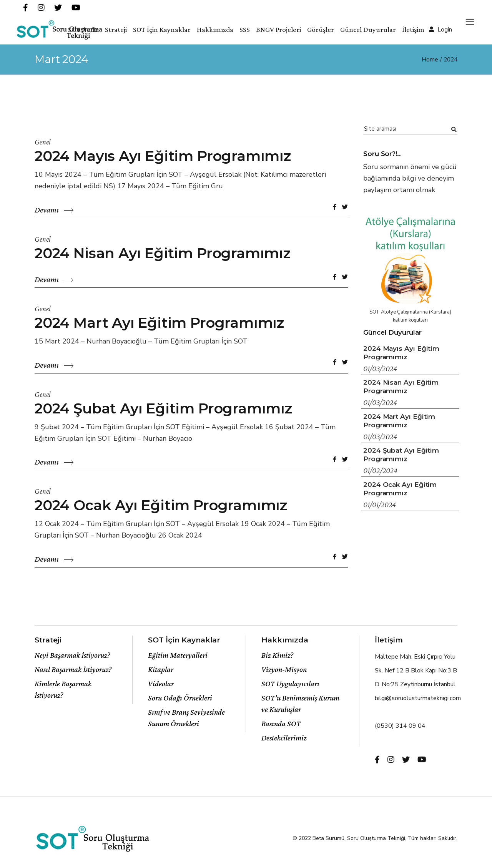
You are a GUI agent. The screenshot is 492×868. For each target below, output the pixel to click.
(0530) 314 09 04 (400, 726)
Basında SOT (281, 724)
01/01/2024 (380, 505)
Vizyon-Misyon (284, 669)
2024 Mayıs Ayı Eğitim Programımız (163, 156)
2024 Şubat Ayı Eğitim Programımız (163, 408)
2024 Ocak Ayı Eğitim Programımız (161, 505)
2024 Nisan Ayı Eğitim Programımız (163, 253)
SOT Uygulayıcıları (290, 684)
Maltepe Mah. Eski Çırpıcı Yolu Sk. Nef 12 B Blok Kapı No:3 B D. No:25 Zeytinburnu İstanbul (416, 671)
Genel (43, 142)
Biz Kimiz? (277, 655)
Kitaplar (161, 669)
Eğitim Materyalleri (178, 655)
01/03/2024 (380, 368)
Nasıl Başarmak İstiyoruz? (73, 669)
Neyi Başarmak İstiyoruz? (72, 655)
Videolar (161, 684)
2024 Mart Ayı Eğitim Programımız (159, 323)
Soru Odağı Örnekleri (180, 698)
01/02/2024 (380, 470)
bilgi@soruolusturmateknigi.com (418, 698)
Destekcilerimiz (284, 738)
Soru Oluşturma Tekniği (376, 838)
